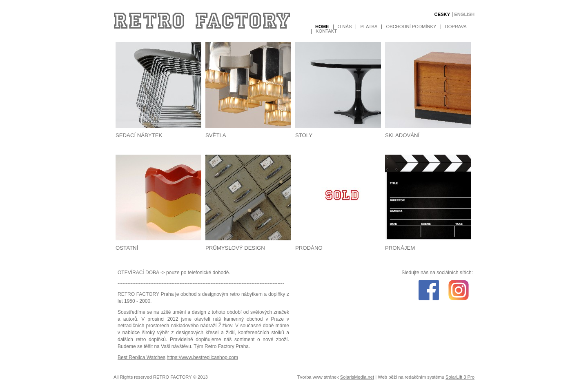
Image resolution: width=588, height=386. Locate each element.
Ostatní (127, 248)
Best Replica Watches (141, 357)
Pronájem (400, 248)
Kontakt (326, 31)
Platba (369, 27)
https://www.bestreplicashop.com (202, 357)
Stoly (304, 135)
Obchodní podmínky (411, 27)
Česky (442, 14)
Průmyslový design (235, 248)
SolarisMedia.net (357, 377)
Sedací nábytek (139, 135)
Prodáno (309, 248)
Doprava (456, 27)
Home (322, 27)
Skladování (402, 135)
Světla (216, 135)
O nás (345, 27)
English (464, 14)
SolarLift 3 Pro (460, 377)
